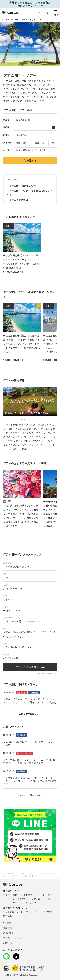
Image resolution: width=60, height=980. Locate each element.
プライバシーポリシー (13, 938)
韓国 (15, 895)
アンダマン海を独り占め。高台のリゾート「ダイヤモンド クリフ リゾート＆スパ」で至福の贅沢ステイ (30, 781)
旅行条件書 (8, 933)
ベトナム (40, 895)
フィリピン (30, 903)
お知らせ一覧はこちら (30, 714)
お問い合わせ (9, 943)
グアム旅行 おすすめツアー (24, 186)
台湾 (23, 895)
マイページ (43, 13)
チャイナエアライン (13, 912)
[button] (22, 420)
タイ (50, 895)
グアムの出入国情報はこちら (30, 667)
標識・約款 (8, 928)
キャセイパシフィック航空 (39, 912)
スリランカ (35, 899)
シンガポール (20, 899)
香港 (30, 895)
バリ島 (47, 899)
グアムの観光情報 (19, 200)
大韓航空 (8, 916)
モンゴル (17, 903)
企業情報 (7, 923)
